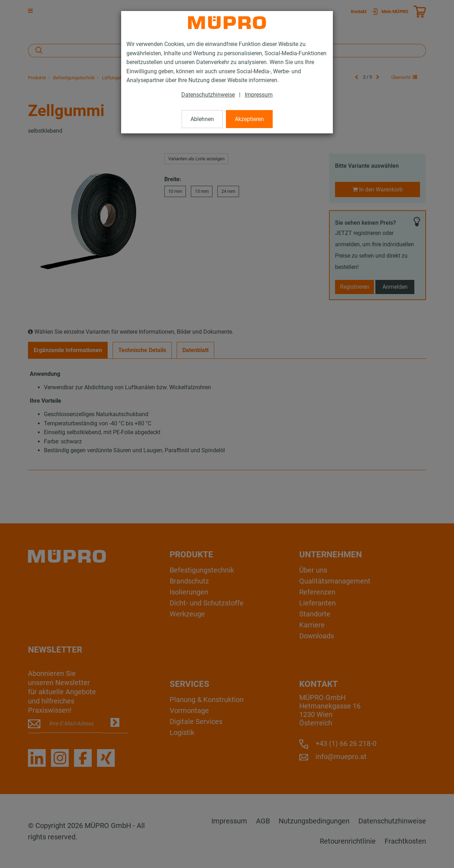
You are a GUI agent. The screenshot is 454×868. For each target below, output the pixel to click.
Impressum (259, 95)
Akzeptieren (249, 119)
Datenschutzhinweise (208, 95)
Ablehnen (202, 119)
